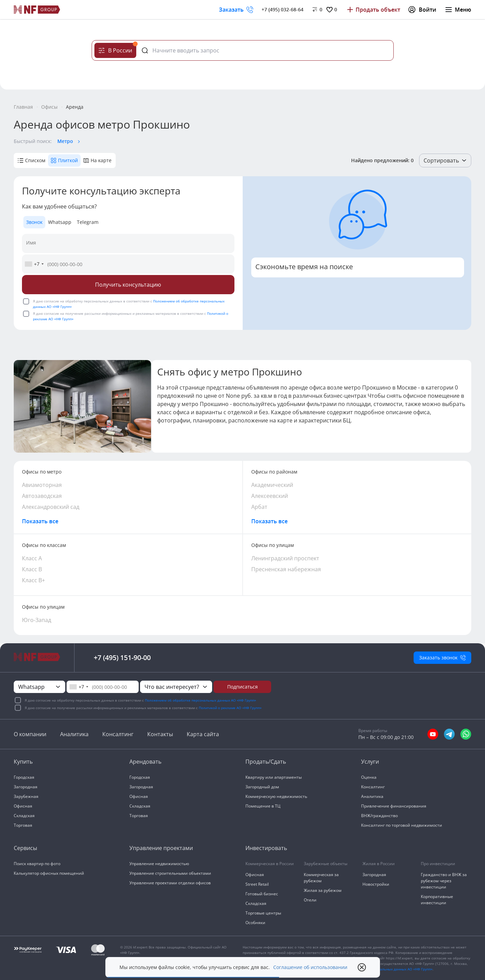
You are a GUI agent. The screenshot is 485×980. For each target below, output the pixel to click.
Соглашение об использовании (310, 967)
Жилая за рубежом (323, 890)
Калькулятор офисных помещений (49, 873)
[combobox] (34, 264)
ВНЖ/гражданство (379, 816)
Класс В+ (33, 580)
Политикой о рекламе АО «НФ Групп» (230, 708)
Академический (272, 485)
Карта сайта (203, 734)
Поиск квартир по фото (37, 864)
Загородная (26, 787)
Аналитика (74, 734)
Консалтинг (118, 734)
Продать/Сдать (266, 762)
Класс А (32, 558)
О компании (30, 734)
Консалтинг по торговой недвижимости (402, 825)
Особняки (255, 923)
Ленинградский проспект (285, 558)
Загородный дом (262, 787)
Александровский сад (51, 507)
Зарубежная (26, 796)
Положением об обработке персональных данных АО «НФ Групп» (200, 700)
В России (117, 49)
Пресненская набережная (286, 569)
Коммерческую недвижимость (276, 796)
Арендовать (145, 762)
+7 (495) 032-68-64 (282, 9)
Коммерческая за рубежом (321, 878)
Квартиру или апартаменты (274, 777)
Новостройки (376, 884)
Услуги (370, 762)
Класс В (32, 569)
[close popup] (362, 967)
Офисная (23, 806)
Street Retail (257, 884)
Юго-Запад (37, 620)
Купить (23, 762)
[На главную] (37, 10)
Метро (65, 141)
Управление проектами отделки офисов (170, 883)
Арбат (259, 507)
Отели (310, 900)
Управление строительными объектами (170, 873)
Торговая (23, 825)
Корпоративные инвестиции (437, 900)
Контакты (160, 734)
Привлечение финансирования (394, 806)
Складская (24, 816)
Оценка (369, 777)
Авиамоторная (42, 485)
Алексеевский (270, 496)
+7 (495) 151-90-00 (122, 658)
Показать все (40, 521)
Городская (24, 777)
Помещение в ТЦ (263, 806)
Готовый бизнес (262, 894)
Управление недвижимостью (159, 864)
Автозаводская (42, 496)
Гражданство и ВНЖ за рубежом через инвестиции (444, 881)
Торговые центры (263, 913)
